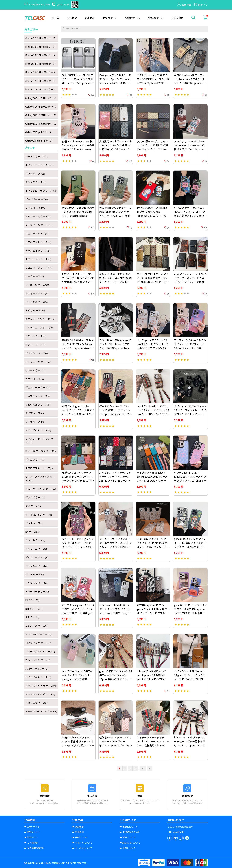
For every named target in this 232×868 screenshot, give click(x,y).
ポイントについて (82, 843)
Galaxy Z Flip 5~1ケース (38, 132)
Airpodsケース (156, 18)
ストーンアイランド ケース (41, 711)
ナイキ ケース (35, 310)
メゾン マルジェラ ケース (41, 686)
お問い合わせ (32, 827)
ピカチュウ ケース (36, 703)
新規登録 (184, 5)
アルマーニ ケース (36, 549)
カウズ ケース (34, 379)
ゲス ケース (33, 506)
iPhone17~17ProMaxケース (40, 38)
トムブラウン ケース (38, 396)
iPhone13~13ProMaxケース (40, 72)
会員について (80, 837)
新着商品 (90, 18)
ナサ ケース (33, 617)
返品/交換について (130, 843)
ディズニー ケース (36, 557)
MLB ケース (33, 600)
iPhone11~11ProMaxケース (40, 89)
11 (143, 768)
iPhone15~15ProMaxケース (40, 55)
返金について (128, 837)
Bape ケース (34, 609)
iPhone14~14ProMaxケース (40, 64)
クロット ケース (35, 540)
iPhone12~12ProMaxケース (40, 81)
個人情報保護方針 (34, 848)
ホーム (56, 18)
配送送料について (130, 832)
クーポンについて (82, 848)
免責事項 (78, 832)
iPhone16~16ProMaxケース (40, 47)
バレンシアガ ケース (38, 362)
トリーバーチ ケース (38, 591)
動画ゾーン (31, 837)
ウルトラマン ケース (38, 660)
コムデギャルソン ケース (41, 489)
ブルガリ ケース (35, 460)
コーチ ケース (34, 276)
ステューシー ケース (38, 259)
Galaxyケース (133, 18)
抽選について (128, 848)
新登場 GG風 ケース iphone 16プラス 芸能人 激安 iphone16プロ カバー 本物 (152, 212)
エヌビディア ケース (38, 430)
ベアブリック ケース (38, 643)
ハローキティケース (37, 668)
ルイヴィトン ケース (39, 165)
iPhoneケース (110, 18)
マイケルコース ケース (39, 328)
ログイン (201, 5)
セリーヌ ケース (36, 370)
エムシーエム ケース (38, 216)
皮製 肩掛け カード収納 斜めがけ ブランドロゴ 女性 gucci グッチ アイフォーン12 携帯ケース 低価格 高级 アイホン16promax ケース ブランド (116, 282)
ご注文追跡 (177, 18)
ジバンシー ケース (37, 353)
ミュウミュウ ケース (38, 405)
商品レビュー (32, 832)
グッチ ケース (35, 174)
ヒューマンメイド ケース (40, 651)
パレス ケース (34, 523)
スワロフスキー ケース (39, 468)
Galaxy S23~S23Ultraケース (41, 115)
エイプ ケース (34, 413)
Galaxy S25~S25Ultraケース (41, 98)
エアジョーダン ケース (40, 319)
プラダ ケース (35, 208)
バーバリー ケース (37, 199)
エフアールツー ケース (39, 634)
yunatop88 (61, 4)
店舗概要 (78, 827)
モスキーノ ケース (37, 293)
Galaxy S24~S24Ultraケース (41, 106)
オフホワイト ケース (38, 242)
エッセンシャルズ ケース (40, 694)
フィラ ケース (34, 422)
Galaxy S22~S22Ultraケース (41, 124)
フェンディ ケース (37, 233)
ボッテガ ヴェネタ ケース (41, 451)
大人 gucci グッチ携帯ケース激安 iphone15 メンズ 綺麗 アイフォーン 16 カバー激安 (115, 212)
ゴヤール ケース (36, 336)
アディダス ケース (37, 302)
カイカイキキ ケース (38, 677)
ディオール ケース (37, 285)
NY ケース (32, 532)
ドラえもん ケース (36, 566)
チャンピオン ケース (38, 251)
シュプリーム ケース (39, 225)
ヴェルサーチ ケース (38, 387)
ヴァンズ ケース (35, 497)
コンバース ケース (36, 626)
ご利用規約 (31, 843)
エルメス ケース (36, 182)
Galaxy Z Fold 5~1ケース (39, 141)
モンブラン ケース (36, 583)
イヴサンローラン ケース (41, 191)
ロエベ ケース (34, 574)
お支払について (129, 827)
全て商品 (72, 18)
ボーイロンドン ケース (39, 515)
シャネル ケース (36, 156)
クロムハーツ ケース (39, 268)
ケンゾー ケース (36, 345)
